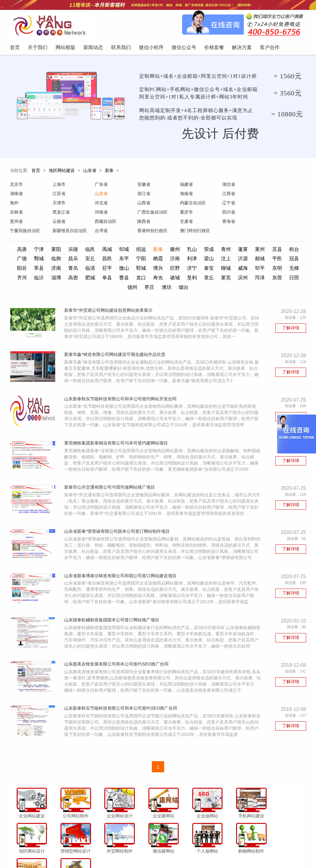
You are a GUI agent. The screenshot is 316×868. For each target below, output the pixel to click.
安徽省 (143, 186)
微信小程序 (152, 851)
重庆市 (59, 214)
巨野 (218, 260)
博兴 (201, 260)
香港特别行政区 (237, 223)
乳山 (201, 242)
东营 (132, 279)
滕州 (184, 242)
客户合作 (241, 851)
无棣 (63, 270)
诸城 (236, 270)
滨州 (98, 279)
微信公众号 (176, 851)
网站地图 (262, 851)
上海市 (59, 186)
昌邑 (132, 251)
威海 (287, 260)
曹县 (184, 270)
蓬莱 (253, 242)
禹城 (115, 242)
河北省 (16, 205)
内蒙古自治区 (107, 205)
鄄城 (63, 251)
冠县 (46, 260)
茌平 (149, 260)
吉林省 (186, 205)
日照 (149, 279)
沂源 (270, 251)
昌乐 (98, 251)
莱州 (270, 242)
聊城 (270, 260)
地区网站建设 (62, 172)
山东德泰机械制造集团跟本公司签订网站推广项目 (113, 616)
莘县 (80, 260)
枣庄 (184, 279)
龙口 (201, 270)
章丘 (270, 270)
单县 (167, 270)
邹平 (29, 270)
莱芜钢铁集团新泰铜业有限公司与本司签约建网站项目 (117, 436)
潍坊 (201, 279)
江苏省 (16, 195)
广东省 (101, 186)
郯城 (287, 251)
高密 (132, 270)
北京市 (16, 186)
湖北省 (228, 186)
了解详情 (291, 320)
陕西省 (270, 214)
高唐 (29, 242)
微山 (167, 260)
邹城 (132, 242)
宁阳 (167, 251)
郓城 (184, 260)
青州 (236, 242)
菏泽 (115, 279)
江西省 (186, 195)
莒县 (287, 242)
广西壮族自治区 (25, 214)
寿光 (218, 270)
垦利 (253, 270)
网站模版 (87, 851)
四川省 (101, 214)
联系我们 (129, 851)
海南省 (143, 195)
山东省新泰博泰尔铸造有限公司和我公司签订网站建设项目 (122, 571)
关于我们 (66, 851)
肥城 (149, 270)
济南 (98, 260)
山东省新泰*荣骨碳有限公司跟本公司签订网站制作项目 (118, 526)
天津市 (270, 195)
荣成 (218, 242)
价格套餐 (199, 851)
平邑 (29, 260)
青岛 (115, 260)
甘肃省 (16, 223)
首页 (36, 172)
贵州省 (143, 214)
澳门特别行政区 (279, 223)
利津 (218, 251)
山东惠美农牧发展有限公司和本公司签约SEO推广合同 (118, 660)
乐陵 (80, 242)
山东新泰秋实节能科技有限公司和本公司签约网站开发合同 (122, 392)
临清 (132, 260)
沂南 (201, 251)
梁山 (236, 251)
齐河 (80, 270)
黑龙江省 (230, 205)
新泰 (109, 172)
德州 (167, 279)
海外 (226, 195)
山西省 (59, 205)
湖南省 (270, 186)
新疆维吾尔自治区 (154, 223)
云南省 (186, 214)
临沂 (98, 270)
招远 (149, 242)
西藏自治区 (232, 214)
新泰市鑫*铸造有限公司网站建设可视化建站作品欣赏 (116, 347)
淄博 (115, 270)
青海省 (59, 223)
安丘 (115, 251)
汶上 (253, 251)
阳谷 (63, 260)
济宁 (236, 260)
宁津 (46, 242)
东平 (149, 251)
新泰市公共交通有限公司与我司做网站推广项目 (111, 481)
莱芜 (287, 270)
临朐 (80, 251)
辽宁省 (143, 205)
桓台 (29, 251)
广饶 (46, 251)
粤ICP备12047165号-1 (210, 862)
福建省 (186, 186)
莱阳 (63, 242)
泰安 (253, 260)
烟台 (218, 279)
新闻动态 (108, 851)
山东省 (90, 172)
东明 (46, 270)
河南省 (270, 205)
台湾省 (186, 223)
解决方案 (220, 851)
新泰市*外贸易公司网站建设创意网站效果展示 (109, 302)
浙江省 (101, 195)
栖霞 (184, 251)
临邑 (98, 242)
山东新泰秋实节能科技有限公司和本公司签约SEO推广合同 (122, 705)
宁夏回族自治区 (110, 223)
